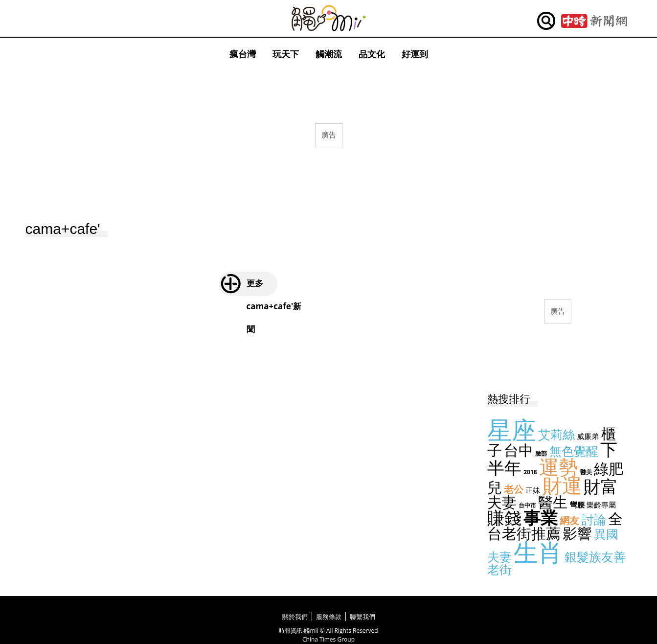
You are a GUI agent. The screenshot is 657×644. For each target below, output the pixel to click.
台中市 (527, 505)
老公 (514, 489)
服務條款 (329, 617)
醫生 (553, 502)
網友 (569, 520)
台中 (519, 450)
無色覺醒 (574, 451)
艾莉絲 (556, 434)
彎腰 (577, 505)
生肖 (538, 552)
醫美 (586, 472)
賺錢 (504, 517)
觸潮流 (329, 54)
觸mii (329, 18)
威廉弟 (588, 436)
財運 (562, 485)
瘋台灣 (243, 54)
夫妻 (502, 502)
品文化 (372, 54)
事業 (541, 517)
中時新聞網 (594, 21)
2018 (530, 472)
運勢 (559, 467)
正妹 (533, 490)
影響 (577, 533)
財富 (601, 486)
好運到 (415, 54)
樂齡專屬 (601, 505)
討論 (594, 519)
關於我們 (295, 617)
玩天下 (286, 54)
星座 (512, 430)
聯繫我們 (362, 617)
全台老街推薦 (555, 526)
